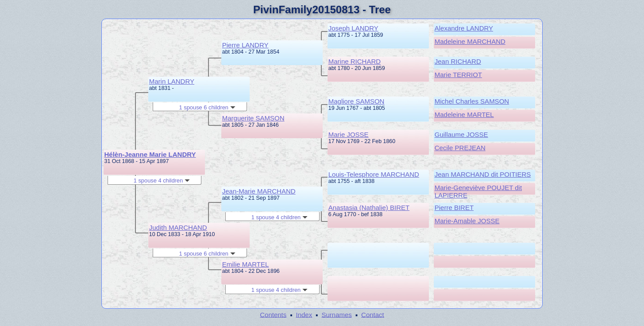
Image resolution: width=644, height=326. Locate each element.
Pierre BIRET (454, 208)
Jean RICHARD (458, 61)
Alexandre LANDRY (464, 28)
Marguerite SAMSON (253, 118)
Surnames (336, 314)
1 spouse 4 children (162, 180)
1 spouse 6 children (207, 107)
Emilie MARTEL (246, 264)
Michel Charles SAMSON (472, 101)
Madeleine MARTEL (464, 114)
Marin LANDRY (172, 81)
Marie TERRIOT (458, 75)
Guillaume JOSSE (461, 134)
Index (304, 314)
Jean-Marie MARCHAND (259, 191)
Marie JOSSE (349, 134)
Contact (373, 314)
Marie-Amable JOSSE (467, 221)
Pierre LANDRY (245, 45)
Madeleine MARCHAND (470, 41)
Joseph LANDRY (353, 28)
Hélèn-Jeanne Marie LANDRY (150, 154)
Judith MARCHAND (178, 227)
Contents (273, 314)
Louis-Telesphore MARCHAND (374, 174)
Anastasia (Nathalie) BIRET (369, 208)
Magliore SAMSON (357, 101)
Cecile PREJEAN (460, 148)
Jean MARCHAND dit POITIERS (483, 174)
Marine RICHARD (355, 61)
